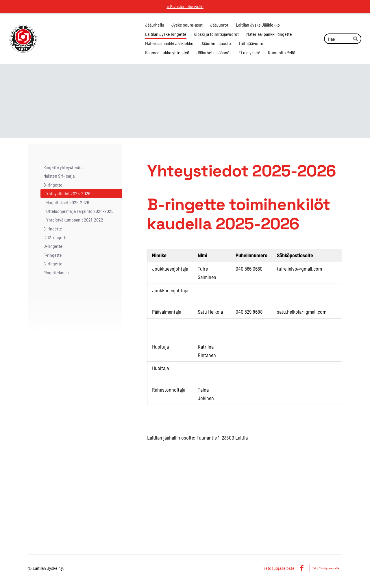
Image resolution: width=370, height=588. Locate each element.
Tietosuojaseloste (278, 568)
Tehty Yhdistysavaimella (326, 568)
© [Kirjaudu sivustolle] (30, 568)
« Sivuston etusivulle (185, 7)
